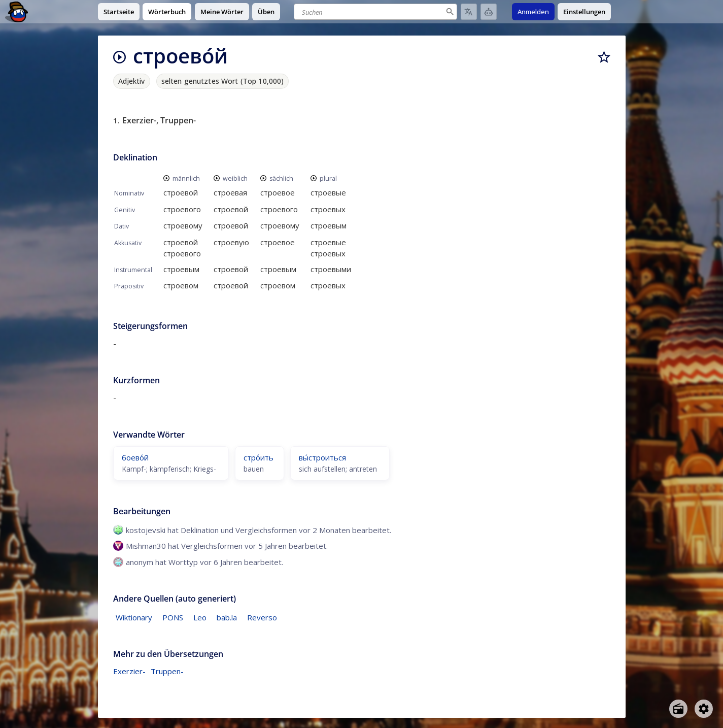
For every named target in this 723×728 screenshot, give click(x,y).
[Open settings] (704, 709)
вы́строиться (322, 457)
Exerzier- (129, 671)
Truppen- (167, 671)
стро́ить (259, 457)
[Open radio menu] (678, 709)
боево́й (135, 457)
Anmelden (533, 12)
